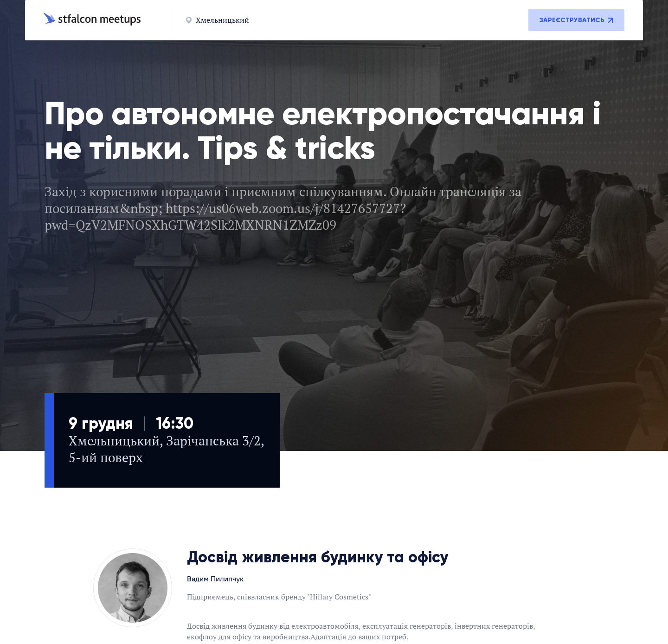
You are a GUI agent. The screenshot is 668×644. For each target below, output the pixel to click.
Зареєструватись (576, 20)
